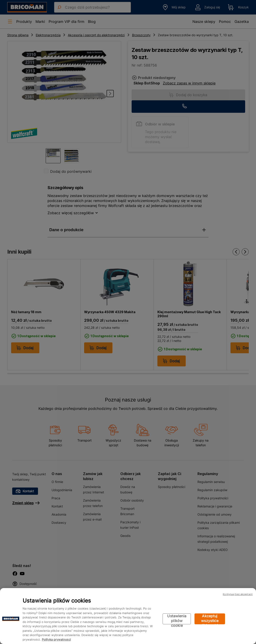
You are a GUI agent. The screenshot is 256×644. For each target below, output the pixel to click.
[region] (128, 616)
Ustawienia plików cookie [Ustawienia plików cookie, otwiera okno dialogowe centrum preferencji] (177, 619)
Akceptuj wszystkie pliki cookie (210, 619)
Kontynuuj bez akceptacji (238, 594)
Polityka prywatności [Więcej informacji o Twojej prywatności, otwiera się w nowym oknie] (56, 639)
